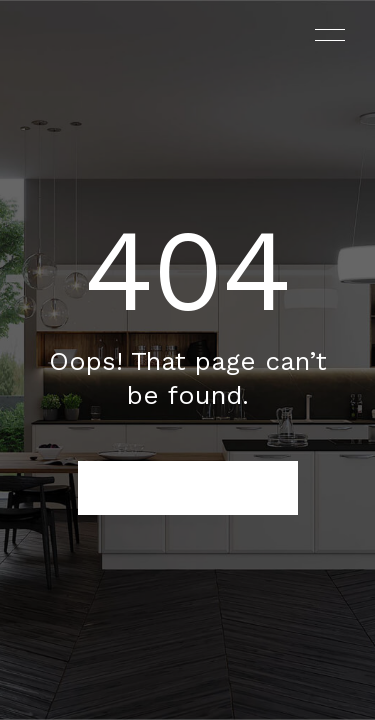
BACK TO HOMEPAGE (187, 488)
